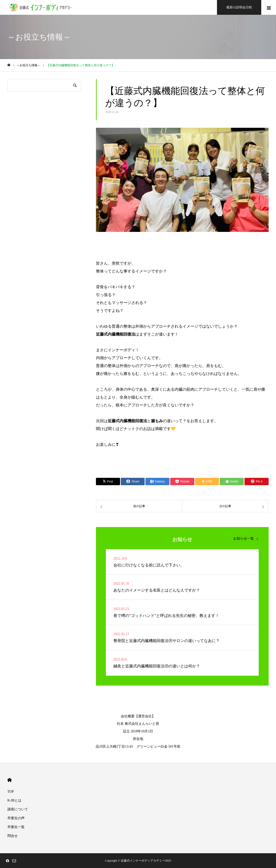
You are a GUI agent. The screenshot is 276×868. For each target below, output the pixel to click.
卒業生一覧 (16, 827)
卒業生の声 (16, 818)
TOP (11, 792)
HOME (9, 780)
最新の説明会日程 (239, 7)
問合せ (13, 836)
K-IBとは (14, 800)
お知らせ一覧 (244, 539)
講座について (18, 809)
